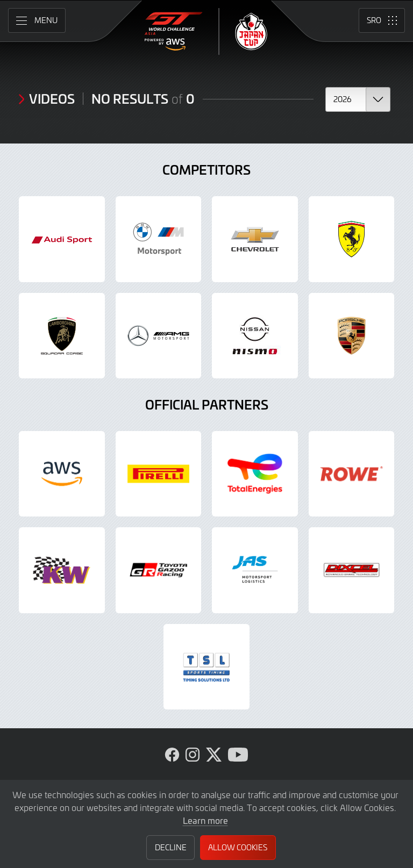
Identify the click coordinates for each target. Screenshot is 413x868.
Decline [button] (171, 847)
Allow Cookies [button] (238, 847)
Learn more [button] (205, 820)
